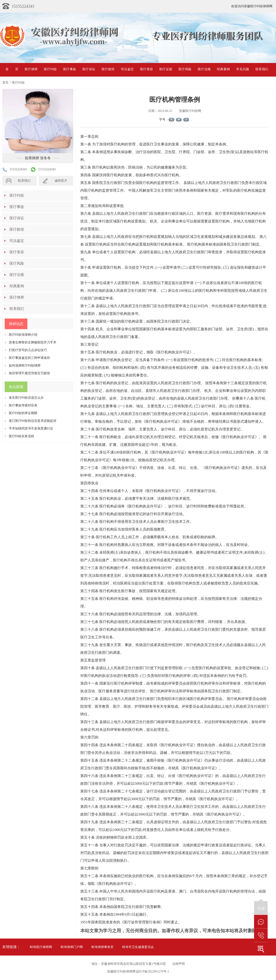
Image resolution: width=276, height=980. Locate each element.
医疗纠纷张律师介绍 (23, 335)
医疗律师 (31, 69)
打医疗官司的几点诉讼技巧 (28, 350)
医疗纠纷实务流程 (21, 436)
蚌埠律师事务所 (102, 947)
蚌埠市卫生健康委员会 (138, 947)
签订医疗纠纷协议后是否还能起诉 (33, 421)
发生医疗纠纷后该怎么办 (26, 398)
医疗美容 (146, 69)
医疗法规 (204, 69)
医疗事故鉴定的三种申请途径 (29, 358)
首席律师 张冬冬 (38, 158)
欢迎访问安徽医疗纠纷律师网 (252, 6)
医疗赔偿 (108, 69)
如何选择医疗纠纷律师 (25, 366)
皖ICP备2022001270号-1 (153, 972)
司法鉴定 (127, 69)
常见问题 (243, 69)
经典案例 (223, 69)
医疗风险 (185, 69)
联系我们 (262, 69)
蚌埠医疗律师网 (41, 947)
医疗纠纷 (50, 69)
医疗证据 (166, 69)
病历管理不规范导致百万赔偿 (29, 373)
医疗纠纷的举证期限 (23, 413)
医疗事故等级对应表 (23, 405)
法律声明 (178, 964)
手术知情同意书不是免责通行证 (31, 428)
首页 (12, 69)
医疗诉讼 (89, 69)
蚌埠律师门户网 (72, 947)
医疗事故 (70, 69)
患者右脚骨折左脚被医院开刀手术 (33, 342)
